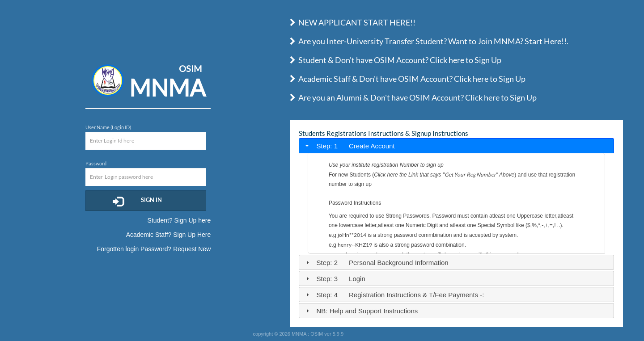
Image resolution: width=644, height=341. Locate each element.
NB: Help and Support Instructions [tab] (361, 311)
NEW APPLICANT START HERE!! (353, 22)
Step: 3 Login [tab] (335, 279)
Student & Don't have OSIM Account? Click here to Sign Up (396, 60)
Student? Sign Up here (179, 220)
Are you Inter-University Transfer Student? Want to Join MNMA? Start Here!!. (429, 41)
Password (96, 163)
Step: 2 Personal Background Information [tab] (376, 263)
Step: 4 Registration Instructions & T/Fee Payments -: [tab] (394, 295)
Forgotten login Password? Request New (154, 249)
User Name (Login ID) (108, 127)
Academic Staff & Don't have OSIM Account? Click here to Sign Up (408, 79)
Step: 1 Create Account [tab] (349, 146)
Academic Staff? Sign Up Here (169, 235)
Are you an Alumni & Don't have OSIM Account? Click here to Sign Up (413, 97)
